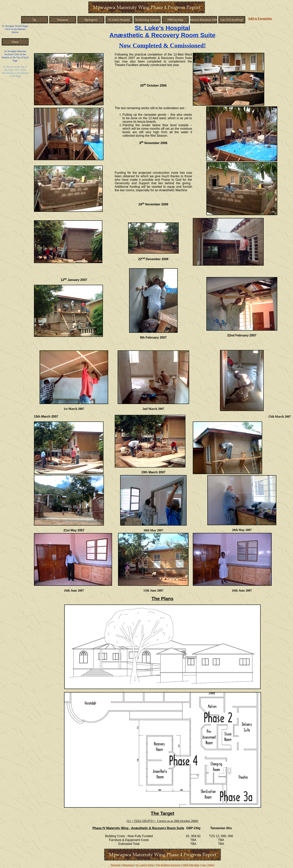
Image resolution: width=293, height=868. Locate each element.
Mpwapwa (128, 865)
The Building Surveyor (168, 865)
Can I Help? (208, 865)
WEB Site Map (191, 865)
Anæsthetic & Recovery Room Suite (163, 35)
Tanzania (115, 865)
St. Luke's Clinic (145, 865)
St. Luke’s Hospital (162, 28)
